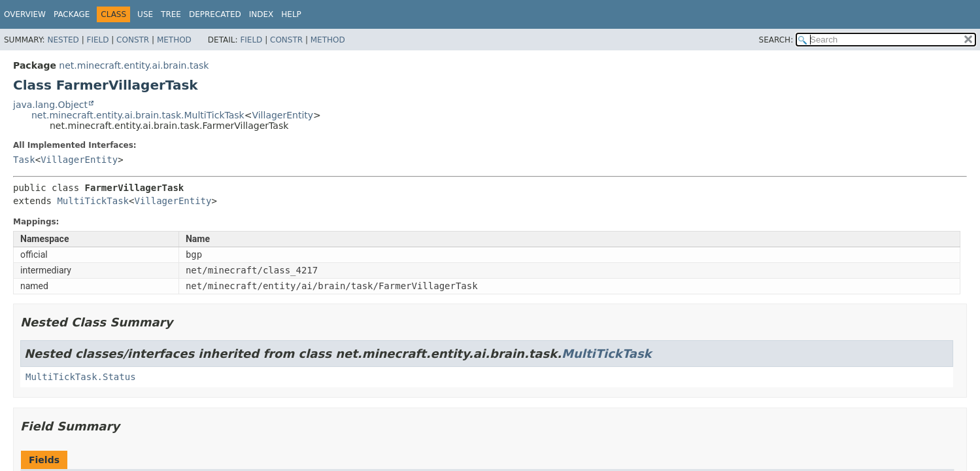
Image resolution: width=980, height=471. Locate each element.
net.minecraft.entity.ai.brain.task (134, 65)
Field (97, 40)
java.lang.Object (50, 105)
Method (174, 40)
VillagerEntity (282, 115)
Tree (171, 14)
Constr (133, 40)
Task (24, 160)
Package (72, 14)
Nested (63, 40)
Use (145, 14)
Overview (25, 14)
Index (262, 14)
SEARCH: (776, 40)
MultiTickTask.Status (81, 377)
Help (291, 14)
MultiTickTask (93, 201)
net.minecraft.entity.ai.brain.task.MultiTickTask (138, 115)
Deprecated (215, 14)
